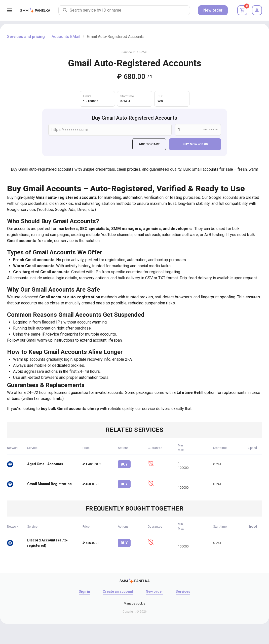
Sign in (84, 591)
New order (213, 10)
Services (183, 591)
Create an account (118, 591)
